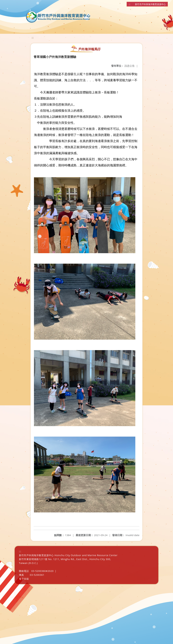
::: (130, 4)
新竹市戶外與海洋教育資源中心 (150, 4)
